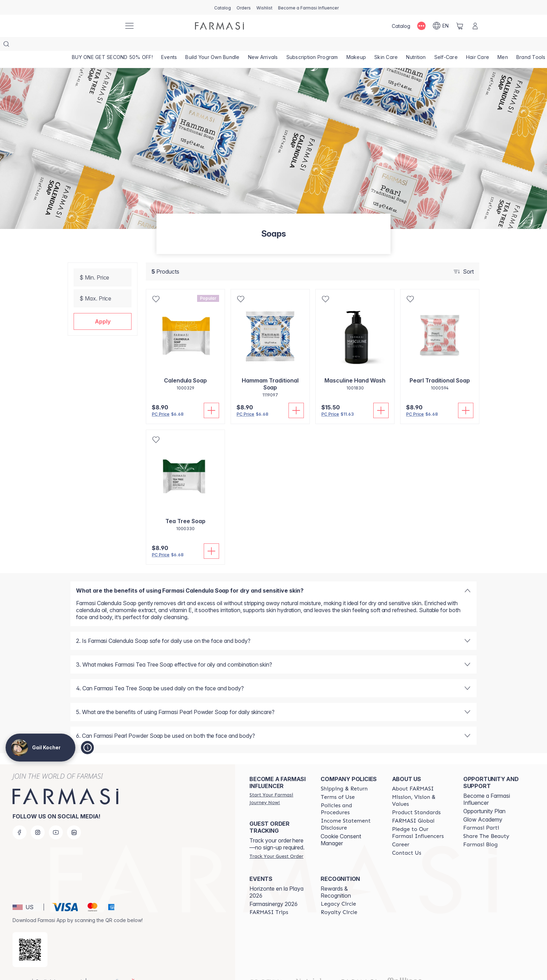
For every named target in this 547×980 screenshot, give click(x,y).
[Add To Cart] (211, 396)
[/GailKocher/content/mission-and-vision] (421, 787)
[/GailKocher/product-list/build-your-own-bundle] (212, 45)
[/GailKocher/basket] (460, 26)
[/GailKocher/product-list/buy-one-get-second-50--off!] (112, 45)
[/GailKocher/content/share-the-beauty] (486, 822)
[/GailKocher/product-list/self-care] (446, 45)
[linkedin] (74, 818)
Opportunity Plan (484, 797)
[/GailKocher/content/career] (401, 831)
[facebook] (20, 818)
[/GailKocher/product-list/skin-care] (386, 45)
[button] (103, 307)
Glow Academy (483, 805)
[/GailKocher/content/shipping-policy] (344, 775)
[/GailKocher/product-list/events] (169, 45)
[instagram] (38, 818)
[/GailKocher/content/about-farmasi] (413, 775)
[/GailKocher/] (92, 26)
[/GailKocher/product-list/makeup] (356, 45)
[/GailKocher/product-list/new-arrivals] (263, 45)
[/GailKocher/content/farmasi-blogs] (481, 831)
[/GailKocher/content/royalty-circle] (339, 898)
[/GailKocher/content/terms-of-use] (338, 783)
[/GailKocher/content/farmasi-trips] (269, 898)
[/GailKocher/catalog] (223, 7)
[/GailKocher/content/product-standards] (417, 799)
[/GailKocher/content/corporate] (413, 807)
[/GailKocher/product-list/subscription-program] (312, 45)
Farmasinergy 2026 (273, 890)
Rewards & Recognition (336, 878)
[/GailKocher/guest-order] (276, 842)
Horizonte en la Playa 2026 (276, 878)
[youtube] (56, 818)
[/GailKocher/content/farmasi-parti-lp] (481, 814)
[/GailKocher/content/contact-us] (407, 839)
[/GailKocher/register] (244, 7)
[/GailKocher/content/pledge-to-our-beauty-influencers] (421, 819)
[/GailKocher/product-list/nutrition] (416, 45)
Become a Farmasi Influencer (487, 785)
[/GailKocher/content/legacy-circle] (338, 890)
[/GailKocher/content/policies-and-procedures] (350, 795)
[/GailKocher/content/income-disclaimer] (350, 810)
